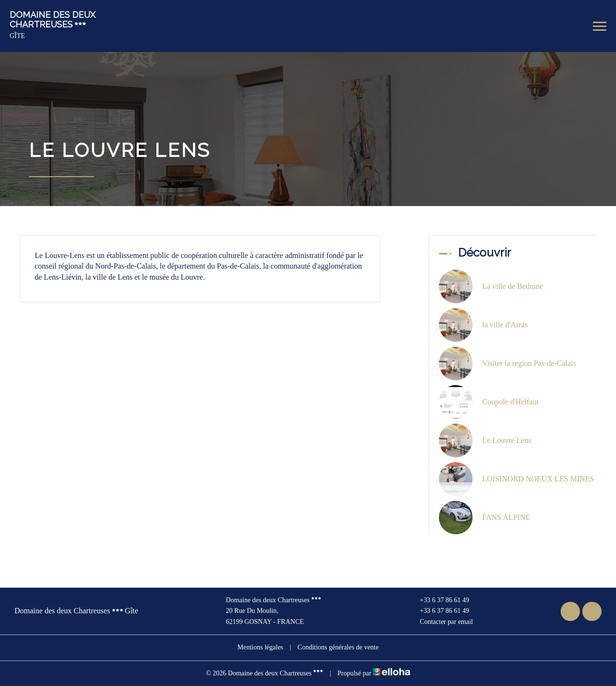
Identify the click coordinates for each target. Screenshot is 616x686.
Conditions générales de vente (338, 647)
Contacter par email (441, 622)
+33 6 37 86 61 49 (439, 600)
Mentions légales (260, 647)
